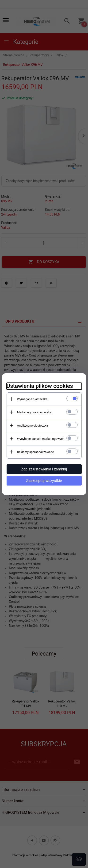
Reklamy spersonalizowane (36, 452)
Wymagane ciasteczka (32, 399)
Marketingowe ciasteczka (34, 412)
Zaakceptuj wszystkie (44, 481)
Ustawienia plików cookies (40, 386)
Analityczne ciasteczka (33, 426)
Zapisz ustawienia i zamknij (44, 469)
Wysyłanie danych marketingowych (41, 439)
